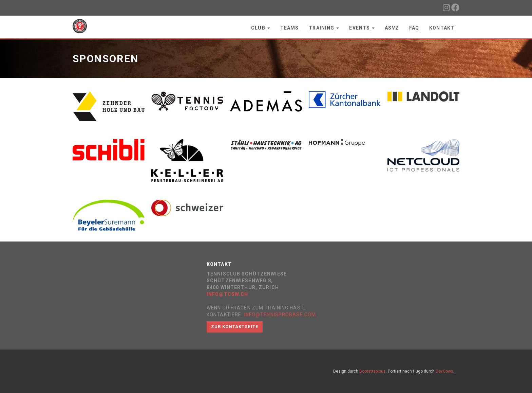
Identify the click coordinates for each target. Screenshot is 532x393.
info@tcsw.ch (227, 294)
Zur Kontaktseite (235, 327)
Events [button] (362, 28)
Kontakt (442, 28)
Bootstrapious (373, 371)
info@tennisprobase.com (280, 315)
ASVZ (392, 28)
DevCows (444, 371)
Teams (290, 28)
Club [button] (261, 28)
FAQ (414, 28)
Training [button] (324, 28)
